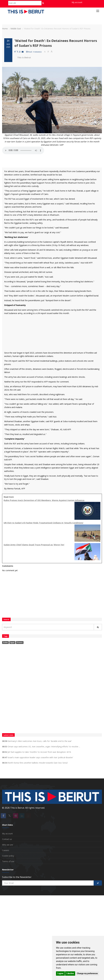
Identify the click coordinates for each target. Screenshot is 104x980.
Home (5, 29)
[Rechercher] (98, 627)
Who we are (8, 845)
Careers (6, 850)
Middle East (16, 29)
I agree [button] (60, 973)
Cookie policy (8, 856)
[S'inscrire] (98, 883)
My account (77, 2)
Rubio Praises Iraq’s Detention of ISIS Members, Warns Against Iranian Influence (44, 500)
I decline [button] (70, 973)
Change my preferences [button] (87, 973)
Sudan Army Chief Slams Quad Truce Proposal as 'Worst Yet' (34, 545)
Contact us (7, 839)
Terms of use (8, 861)
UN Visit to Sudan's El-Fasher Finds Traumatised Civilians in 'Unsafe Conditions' (44, 523)
